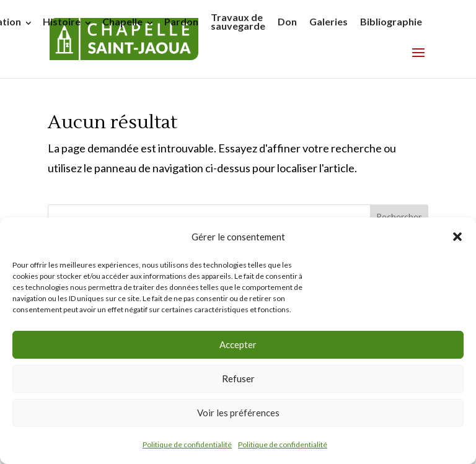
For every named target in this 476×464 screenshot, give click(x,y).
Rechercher (399, 217)
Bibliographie (391, 21)
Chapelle (122, 21)
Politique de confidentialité (187, 444)
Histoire (62, 21)
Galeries (328, 21)
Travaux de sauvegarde (238, 21)
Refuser (238, 379)
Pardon (181, 21)
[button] (457, 237)
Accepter (238, 344)
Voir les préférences (238, 413)
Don (287, 21)
